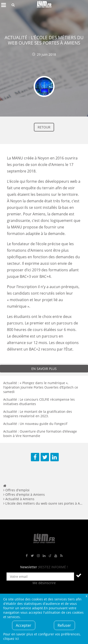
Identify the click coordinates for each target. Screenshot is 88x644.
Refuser (64, 625)
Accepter (24, 625)
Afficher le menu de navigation (3, 5)
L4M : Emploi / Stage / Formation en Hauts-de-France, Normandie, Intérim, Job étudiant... (44, 5)
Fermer (86, 596)
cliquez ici (11, 639)
